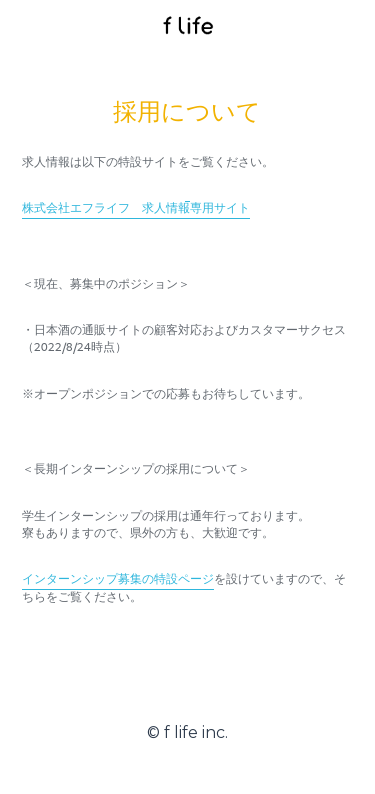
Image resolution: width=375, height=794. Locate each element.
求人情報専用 (178, 208)
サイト (232, 208)
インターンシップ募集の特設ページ (118, 579)
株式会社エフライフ (76, 208)
